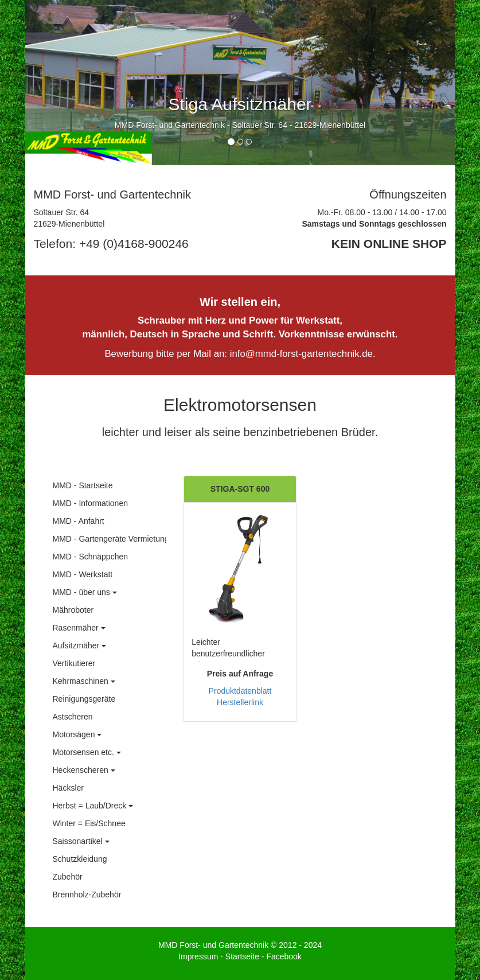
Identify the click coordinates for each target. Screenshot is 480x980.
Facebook (284, 956)
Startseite (242, 956)
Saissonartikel (81, 841)
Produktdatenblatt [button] (240, 691)
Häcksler (68, 788)
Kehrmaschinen (84, 681)
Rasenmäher (79, 628)
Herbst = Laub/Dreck (93, 806)
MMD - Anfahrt (79, 521)
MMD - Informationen (90, 503)
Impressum (198, 956)
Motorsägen (77, 734)
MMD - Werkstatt (83, 574)
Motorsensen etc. (87, 752)
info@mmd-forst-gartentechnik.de (301, 354)
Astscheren (73, 717)
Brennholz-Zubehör (87, 895)
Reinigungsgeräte (84, 699)
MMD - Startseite (83, 485)
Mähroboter (73, 610)
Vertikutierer (74, 663)
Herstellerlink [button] (240, 702)
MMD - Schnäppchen (91, 557)
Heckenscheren (84, 770)
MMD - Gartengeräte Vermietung (111, 539)
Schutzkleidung (80, 859)
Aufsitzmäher (80, 645)
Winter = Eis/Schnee (89, 823)
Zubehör (68, 877)
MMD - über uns (85, 592)
